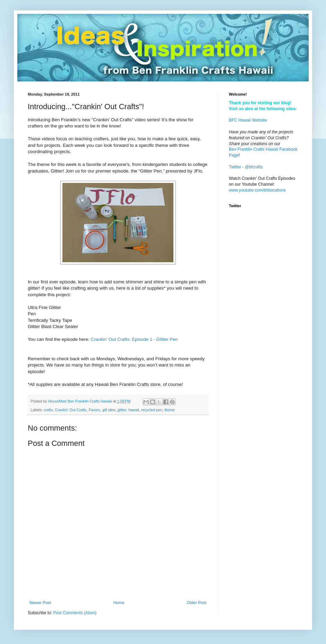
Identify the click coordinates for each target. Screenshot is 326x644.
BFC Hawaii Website (248, 120)
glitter (122, 410)
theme (170, 410)
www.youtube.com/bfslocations (257, 190)
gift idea (109, 410)
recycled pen (152, 410)
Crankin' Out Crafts (71, 410)
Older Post (196, 603)
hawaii (134, 410)
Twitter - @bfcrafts (246, 167)
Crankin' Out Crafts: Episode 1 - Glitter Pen (134, 339)
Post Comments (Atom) (75, 613)
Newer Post (40, 603)
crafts (48, 410)
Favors (95, 410)
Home (119, 603)
